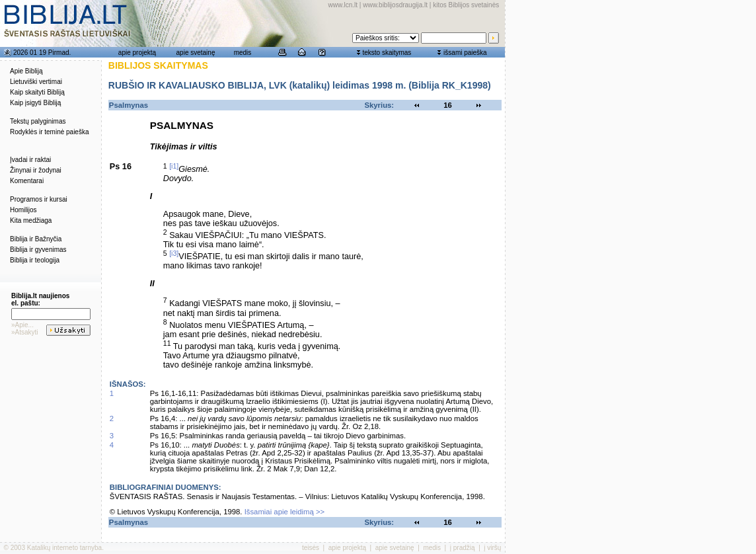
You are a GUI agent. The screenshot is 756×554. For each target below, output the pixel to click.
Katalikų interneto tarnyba (64, 548)
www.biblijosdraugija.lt (395, 5)
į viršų (492, 548)
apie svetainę (196, 53)
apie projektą (137, 53)
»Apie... (22, 325)
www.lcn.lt (343, 5)
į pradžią (463, 548)
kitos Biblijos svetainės (466, 5)
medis (243, 53)
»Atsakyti (25, 332)
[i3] (174, 253)
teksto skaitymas (387, 53)
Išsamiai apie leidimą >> (285, 512)
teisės (311, 548)
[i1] (174, 166)
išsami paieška (465, 53)
